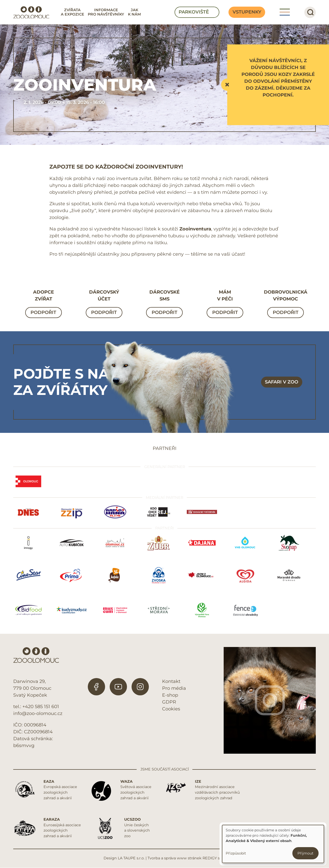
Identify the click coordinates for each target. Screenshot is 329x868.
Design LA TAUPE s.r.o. (124, 858)
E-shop (170, 695)
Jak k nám (134, 12)
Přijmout (305, 853)
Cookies (171, 709)
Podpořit (43, 312)
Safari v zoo (282, 382)
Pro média (174, 688)
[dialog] (273, 844)
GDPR (169, 702)
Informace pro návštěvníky (106, 12)
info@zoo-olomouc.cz (38, 713)
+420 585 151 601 (41, 707)
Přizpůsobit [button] (236, 853)
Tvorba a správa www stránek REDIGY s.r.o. (187, 858)
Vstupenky (247, 12)
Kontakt (171, 681)
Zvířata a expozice (73, 12)
